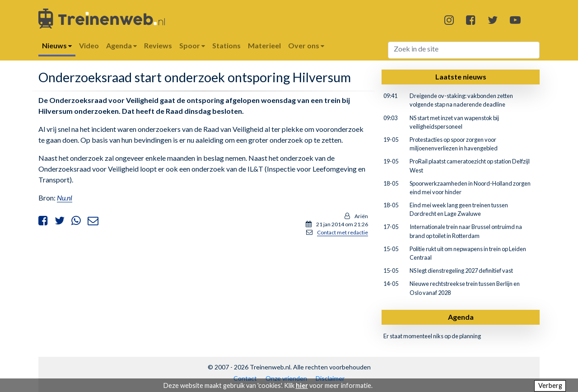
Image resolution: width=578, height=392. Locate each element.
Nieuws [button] (57, 45)
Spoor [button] (192, 45)
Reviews (158, 45)
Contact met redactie (343, 232)
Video (89, 45)
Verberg (550, 385)
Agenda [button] (121, 45)
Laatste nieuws (461, 77)
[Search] (464, 50)
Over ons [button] (306, 45)
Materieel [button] (264, 45)
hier (302, 385)
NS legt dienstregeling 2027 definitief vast (461, 271)
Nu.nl (65, 198)
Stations (226, 45)
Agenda (461, 317)
